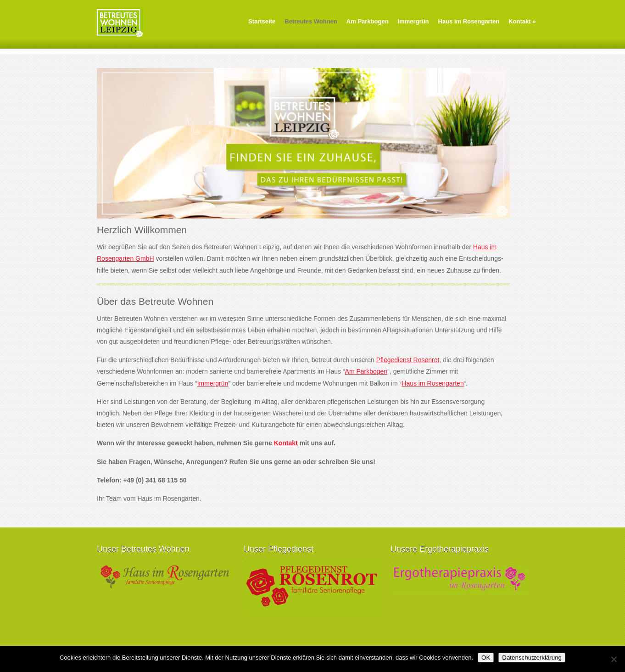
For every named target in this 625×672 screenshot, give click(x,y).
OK (486, 658)
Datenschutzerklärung (532, 658)
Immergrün (413, 21)
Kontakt (522, 21)
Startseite (262, 21)
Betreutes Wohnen (311, 21)
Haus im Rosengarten (469, 21)
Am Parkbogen (368, 21)
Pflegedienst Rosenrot (408, 360)
